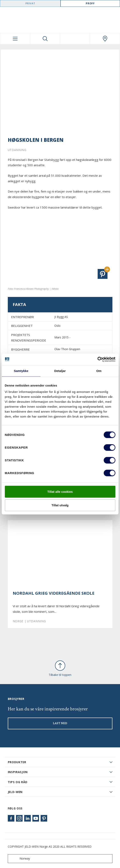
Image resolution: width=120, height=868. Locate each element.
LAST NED (60, 723)
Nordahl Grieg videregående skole (54, 593)
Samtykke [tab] (21, 371)
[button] (103, 274)
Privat (30, 3)
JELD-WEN (15, 792)
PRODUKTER (17, 762)
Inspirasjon (18, 772)
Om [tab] (99, 371)
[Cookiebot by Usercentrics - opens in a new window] (97, 359)
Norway (20, 859)
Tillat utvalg (60, 505)
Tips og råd (18, 782)
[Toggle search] (45, 39)
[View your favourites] (75, 39)
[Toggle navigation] (15, 39)
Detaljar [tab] (60, 371)
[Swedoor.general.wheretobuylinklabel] (105, 39)
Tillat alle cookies (60, 492)
